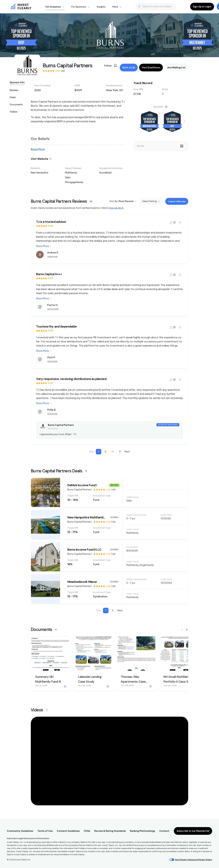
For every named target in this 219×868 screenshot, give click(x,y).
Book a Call (129, 68)
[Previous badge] (137, 123)
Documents (16, 106)
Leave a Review (177, 203)
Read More (38, 150)
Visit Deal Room (151, 68)
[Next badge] (185, 123)
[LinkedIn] (182, 147)
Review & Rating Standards (110, 831)
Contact (164, 831)
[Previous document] (182, 631)
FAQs (87, 831)
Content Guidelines (68, 831)
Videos (14, 113)
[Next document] (187, 631)
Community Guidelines (20, 831)
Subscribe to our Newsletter (193, 831)
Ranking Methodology (143, 831)
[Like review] (173, 224)
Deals (13, 99)
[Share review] (180, 224)
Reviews (14, 91)
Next (127, 453)
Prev (92, 453)
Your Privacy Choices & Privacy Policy (191, 860)
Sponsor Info (17, 84)
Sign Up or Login (202, 7)
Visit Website (41, 160)
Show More (44, 247)
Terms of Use (45, 831)
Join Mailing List (176, 68)
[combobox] (156, 7)
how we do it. (116, 209)
